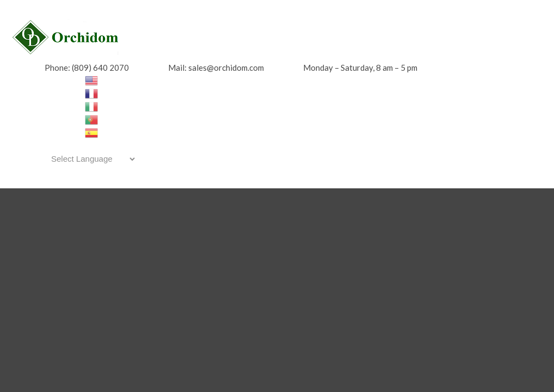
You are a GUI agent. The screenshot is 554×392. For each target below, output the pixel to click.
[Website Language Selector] (91, 159)
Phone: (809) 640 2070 (87, 68)
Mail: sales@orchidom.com (216, 68)
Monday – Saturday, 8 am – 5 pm (360, 68)
